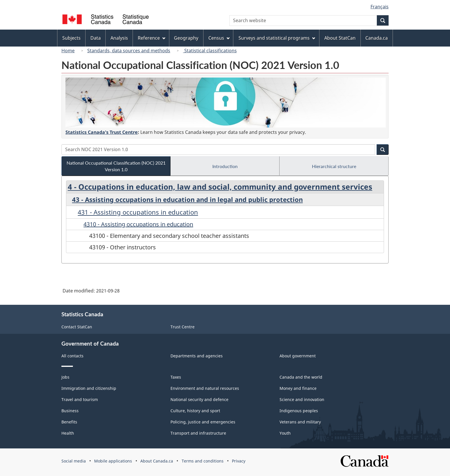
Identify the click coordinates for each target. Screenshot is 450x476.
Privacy (239, 461)
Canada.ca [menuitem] (377, 38)
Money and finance (298, 388)
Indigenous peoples (299, 411)
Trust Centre (183, 327)
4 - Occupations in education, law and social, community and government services (220, 187)
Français (380, 7)
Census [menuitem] (219, 38)
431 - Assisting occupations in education (138, 212)
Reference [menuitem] (152, 38)
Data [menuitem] (96, 38)
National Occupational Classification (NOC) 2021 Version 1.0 (116, 166)
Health (68, 433)
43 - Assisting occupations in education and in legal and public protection (187, 199)
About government (298, 356)
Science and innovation (302, 399)
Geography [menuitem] (186, 38)
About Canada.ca (157, 461)
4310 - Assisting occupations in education (138, 224)
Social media (74, 461)
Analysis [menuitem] (119, 38)
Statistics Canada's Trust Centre (102, 132)
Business (70, 411)
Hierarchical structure (334, 166)
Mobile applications (113, 461)
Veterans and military (300, 422)
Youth (285, 433)
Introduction (225, 166)
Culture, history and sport (195, 411)
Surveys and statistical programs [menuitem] (277, 38)
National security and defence (199, 399)
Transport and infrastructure (198, 433)
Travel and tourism (80, 399)
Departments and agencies (197, 356)
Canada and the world (301, 377)
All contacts (72, 356)
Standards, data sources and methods (129, 51)
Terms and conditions (203, 461)
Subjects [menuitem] (71, 38)
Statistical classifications (210, 51)
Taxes (176, 377)
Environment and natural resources (205, 388)
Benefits (69, 422)
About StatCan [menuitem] (340, 38)
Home (68, 51)
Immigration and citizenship (89, 388)
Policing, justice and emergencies (203, 422)
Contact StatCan (77, 327)
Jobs (65, 377)
